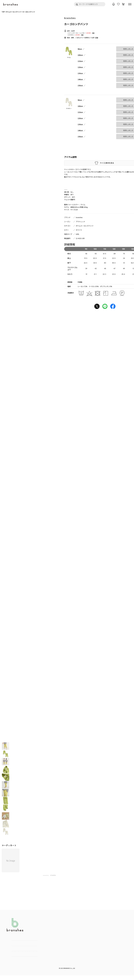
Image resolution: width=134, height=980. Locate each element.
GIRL (78, 234)
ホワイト (79, 230)
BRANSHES (67, 968)
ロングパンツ (89, 226)
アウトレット (81, 222)
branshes (70, 18)
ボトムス (79, 226)
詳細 (93, 33)
